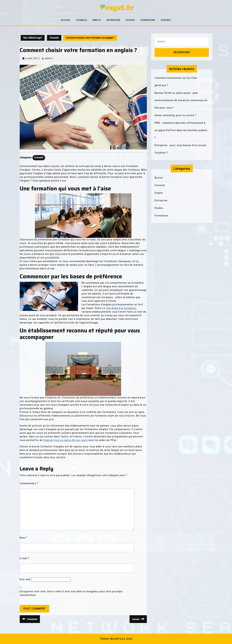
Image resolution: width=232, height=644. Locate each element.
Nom (23, 538)
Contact (166, 20)
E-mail (25, 558)
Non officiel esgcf (33, 38)
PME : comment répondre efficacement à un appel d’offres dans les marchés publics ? (181, 130)
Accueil (66, 20)
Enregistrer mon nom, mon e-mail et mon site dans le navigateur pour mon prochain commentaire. (71, 593)
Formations (148, 20)
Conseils (81, 20)
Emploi (97, 20)
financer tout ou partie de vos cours (66, 440)
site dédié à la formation (121, 308)
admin (48, 58)
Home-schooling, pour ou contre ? (176, 115)
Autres (159, 178)
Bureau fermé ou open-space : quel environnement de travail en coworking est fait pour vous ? (181, 100)
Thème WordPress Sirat (116, 639)
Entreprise (113, 20)
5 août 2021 (32, 58)
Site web (25, 579)
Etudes (130, 20)
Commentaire (29, 483)
